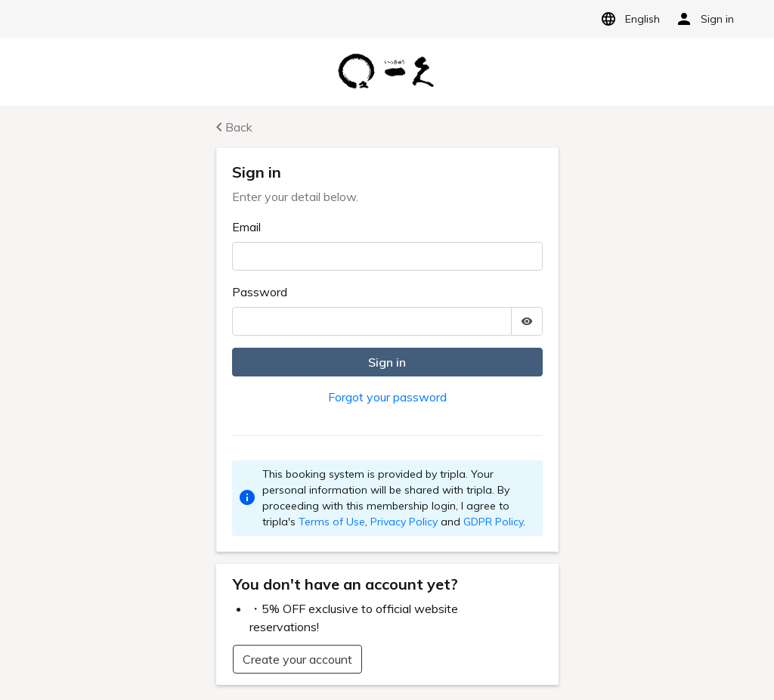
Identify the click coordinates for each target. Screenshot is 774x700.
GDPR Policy (493, 522)
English (628, 19)
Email (246, 227)
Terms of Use (332, 522)
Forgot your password (387, 397)
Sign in (387, 362)
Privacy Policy (404, 522)
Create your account (297, 659)
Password (260, 292)
